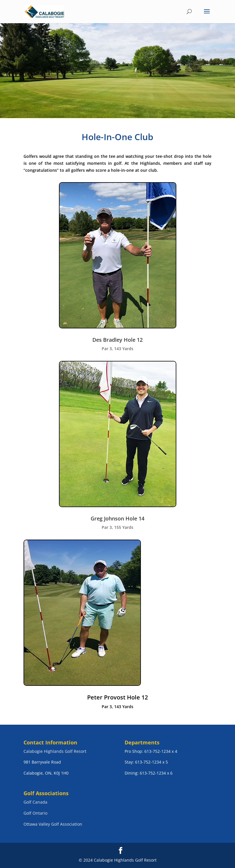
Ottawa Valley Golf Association (53, 824)
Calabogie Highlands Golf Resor (54, 751)
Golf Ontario (35, 813)
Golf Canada (35, 802)
